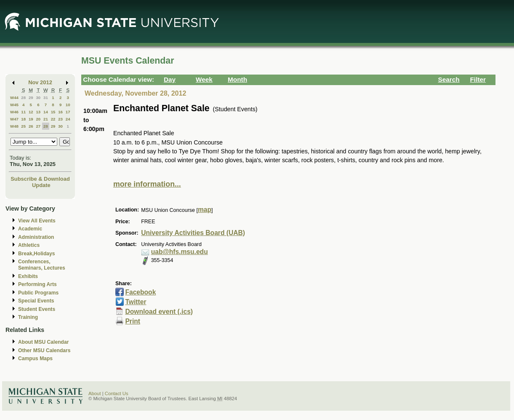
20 (38, 119)
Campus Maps (35, 358)
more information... (147, 184)
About (95, 393)
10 (68, 105)
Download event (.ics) (159, 312)
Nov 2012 (40, 82)
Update (41, 185)
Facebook (140, 292)
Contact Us (117, 393)
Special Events (36, 301)
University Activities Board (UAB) (193, 233)
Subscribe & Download (40, 179)
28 (23, 98)
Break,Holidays (37, 254)
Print (133, 321)
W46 (14, 112)
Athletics (29, 245)
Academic (30, 229)
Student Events (37, 309)
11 (23, 112)
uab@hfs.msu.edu (180, 252)
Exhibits (28, 276)
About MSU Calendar (43, 342)
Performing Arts (37, 284)
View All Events (37, 221)
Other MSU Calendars (44, 350)
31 (46, 98)
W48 (14, 126)
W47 (14, 119)
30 (38, 98)
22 (53, 119)
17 (68, 112)
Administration (36, 237)
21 (46, 119)
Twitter (136, 302)
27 (38, 126)
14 (46, 112)
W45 (14, 105)
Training (28, 317)
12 (31, 112)
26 (31, 126)
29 (31, 98)
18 (23, 119)
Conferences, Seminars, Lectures (42, 265)
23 (60, 119)
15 (53, 112)
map (205, 210)
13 (38, 112)
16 (60, 112)
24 (68, 119)
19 (31, 119)
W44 (14, 98)
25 (23, 126)
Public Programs (38, 293)
